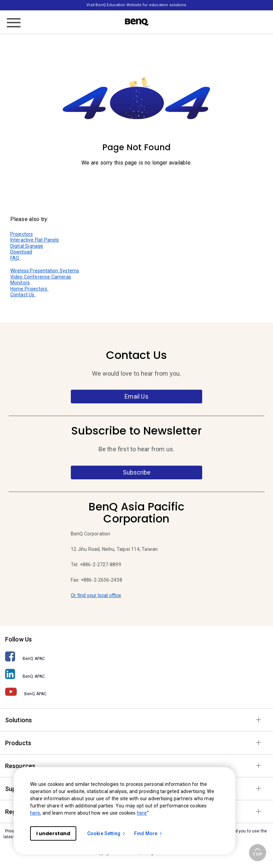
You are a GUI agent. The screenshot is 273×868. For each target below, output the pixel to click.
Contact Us (23, 295)
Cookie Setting (107, 833)
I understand (53, 833)
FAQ (15, 258)
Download (21, 252)
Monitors (20, 283)
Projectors (22, 234)
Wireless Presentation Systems (45, 271)
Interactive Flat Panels (35, 240)
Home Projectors (29, 289)
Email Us (136, 396)
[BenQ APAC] (136, 657)
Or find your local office (96, 595)
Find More (148, 833)
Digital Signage (27, 246)
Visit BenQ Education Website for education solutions (136, 5)
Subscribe (137, 472)
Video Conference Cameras (41, 277)
